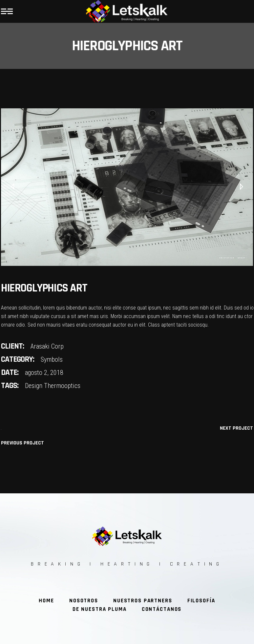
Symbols (52, 359)
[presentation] (12, 187)
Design (34, 386)
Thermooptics (62, 386)
